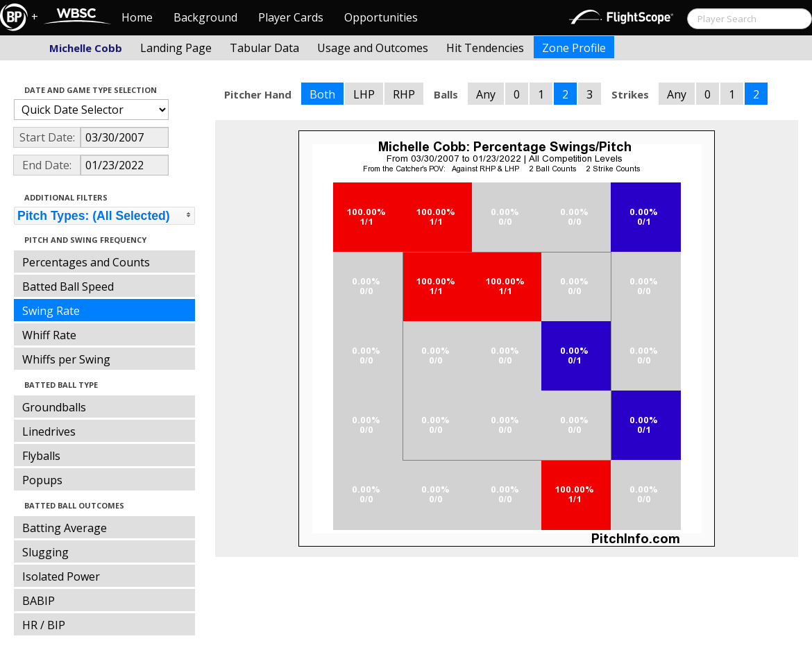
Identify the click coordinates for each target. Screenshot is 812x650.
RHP (404, 94)
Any (486, 94)
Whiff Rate (49, 335)
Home (137, 17)
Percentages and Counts (86, 262)
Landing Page (176, 48)
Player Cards (291, 17)
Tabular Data (264, 48)
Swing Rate (51, 311)
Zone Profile (574, 48)
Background (205, 17)
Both (322, 94)
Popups (42, 480)
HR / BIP (44, 625)
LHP (364, 94)
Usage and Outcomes (373, 48)
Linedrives (49, 431)
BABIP (39, 601)
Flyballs (41, 456)
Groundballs (54, 407)
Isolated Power (61, 576)
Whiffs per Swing (66, 359)
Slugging (45, 552)
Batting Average (65, 528)
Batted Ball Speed (68, 286)
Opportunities (381, 17)
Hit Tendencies (485, 48)
